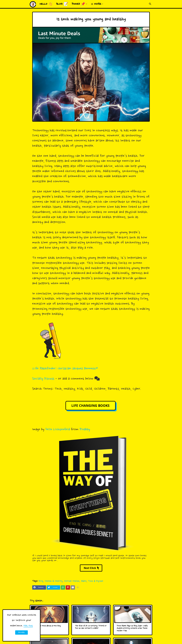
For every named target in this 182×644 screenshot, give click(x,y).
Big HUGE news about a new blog (47, 626)
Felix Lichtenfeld (58, 430)
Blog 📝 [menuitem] (62, 4)
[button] (150, 4)
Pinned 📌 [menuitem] (78, 4)
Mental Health (72, 581)
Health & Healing (54, 581)
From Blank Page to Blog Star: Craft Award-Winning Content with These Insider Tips (132, 628)
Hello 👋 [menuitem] (46, 4)
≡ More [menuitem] (96, 4)
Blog (41, 581)
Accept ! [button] (21, 633)
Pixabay (85, 430)
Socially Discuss (43, 379)
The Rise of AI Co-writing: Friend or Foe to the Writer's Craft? (91, 627)
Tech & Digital (96, 581)
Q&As (84, 581)
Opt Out (28, 626)
